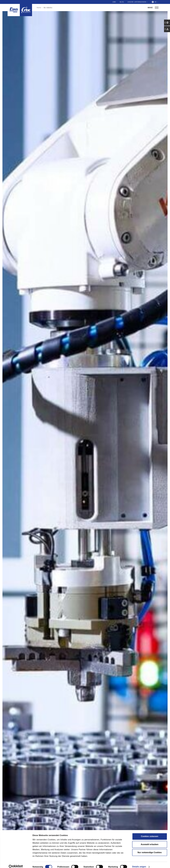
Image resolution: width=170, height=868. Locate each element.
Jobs (114, 2)
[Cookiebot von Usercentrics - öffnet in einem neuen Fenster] (16, 863)
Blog (122, 2)
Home (39, 8)
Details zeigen (139, 863)
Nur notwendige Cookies (150, 849)
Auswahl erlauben (150, 841)
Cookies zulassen (150, 833)
